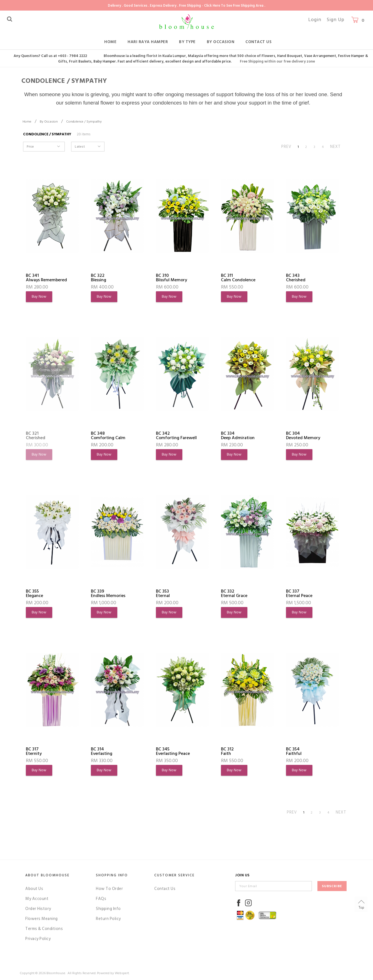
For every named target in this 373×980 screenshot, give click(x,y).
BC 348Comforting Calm (108, 436)
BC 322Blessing (99, 278)
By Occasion (221, 42)
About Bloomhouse (47, 875)
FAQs (101, 899)
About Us (34, 889)
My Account (37, 899)
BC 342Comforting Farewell (176, 436)
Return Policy (108, 919)
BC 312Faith (227, 751)
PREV (286, 147)
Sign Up (336, 20)
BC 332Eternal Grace (234, 593)
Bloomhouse (56, 973)
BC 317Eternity (34, 751)
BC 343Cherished (296, 278)
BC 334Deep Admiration (238, 436)
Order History (38, 909)
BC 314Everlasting (102, 751)
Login (315, 20)
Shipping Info (108, 909)
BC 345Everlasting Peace (173, 751)
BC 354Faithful (294, 751)
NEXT (335, 147)
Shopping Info (112, 875)
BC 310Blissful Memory (171, 278)
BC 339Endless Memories (108, 593)
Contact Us (258, 42)
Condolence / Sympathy (84, 122)
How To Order (109, 889)
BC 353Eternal (163, 593)
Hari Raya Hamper (148, 42)
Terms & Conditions (44, 929)
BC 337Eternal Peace (299, 593)
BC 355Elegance (34, 593)
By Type (187, 42)
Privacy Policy (38, 939)
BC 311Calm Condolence (238, 278)
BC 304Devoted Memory (303, 436)
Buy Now (39, 297)
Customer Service (174, 875)
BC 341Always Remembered (46, 278)
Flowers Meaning (42, 919)
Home (110, 42)
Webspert (122, 973)
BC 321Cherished (36, 436)
